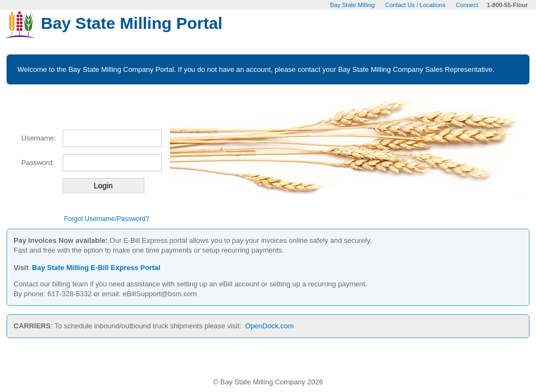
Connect (467, 5)
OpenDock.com (270, 326)
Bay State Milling (352, 5)
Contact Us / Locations (415, 5)
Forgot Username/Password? (107, 219)
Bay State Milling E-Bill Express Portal (96, 268)
